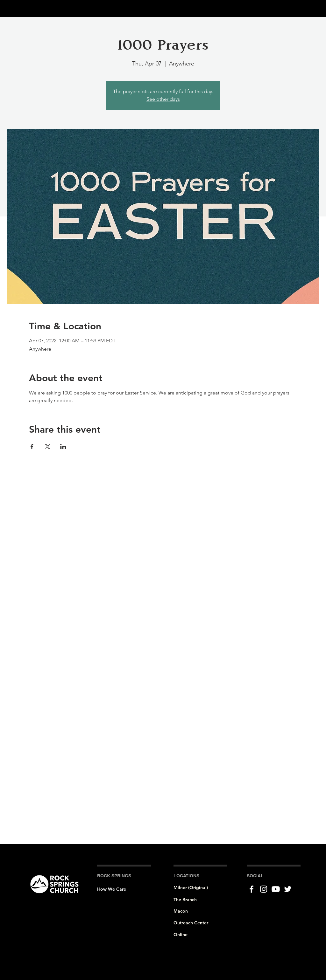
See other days (163, 99)
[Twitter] (288, 889)
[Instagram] (264, 889)
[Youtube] (276, 889)
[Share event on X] (48, 447)
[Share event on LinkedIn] (63, 447)
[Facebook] (252, 889)
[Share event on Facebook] (32, 447)
